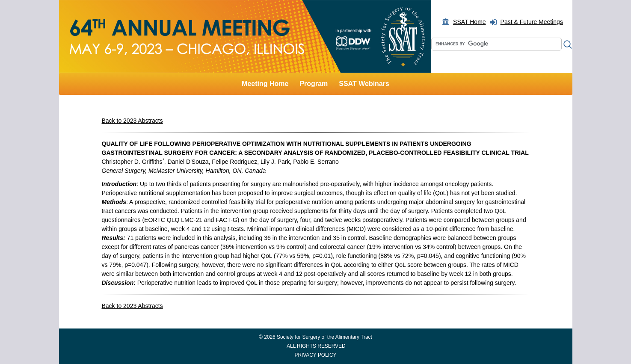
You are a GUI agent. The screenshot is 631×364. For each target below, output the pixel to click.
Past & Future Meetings (532, 22)
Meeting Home (265, 84)
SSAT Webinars (364, 84)
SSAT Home (470, 22)
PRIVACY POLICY (315, 355)
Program (314, 84)
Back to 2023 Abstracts (132, 121)
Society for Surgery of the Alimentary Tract (324, 337)
